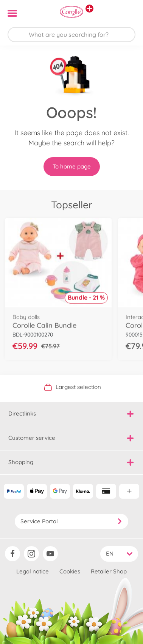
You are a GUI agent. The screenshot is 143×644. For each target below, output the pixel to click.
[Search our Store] (71, 35)
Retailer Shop (109, 571)
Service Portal (71, 521)
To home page (72, 166)
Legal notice (33, 571)
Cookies (70, 571)
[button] (127, 13)
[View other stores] (89, 9)
